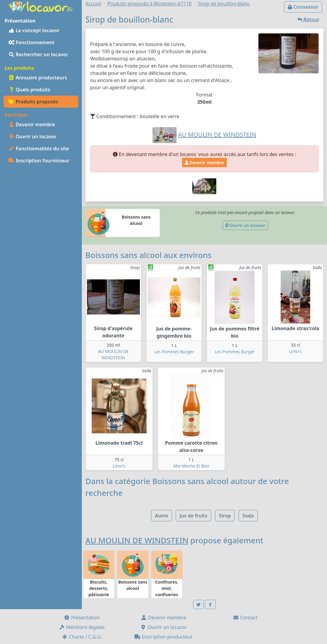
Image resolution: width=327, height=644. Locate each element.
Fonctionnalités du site (39, 149)
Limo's (295, 351)
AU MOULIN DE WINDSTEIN (137, 540)
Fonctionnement (31, 42)
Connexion (303, 7)
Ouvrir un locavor (32, 136)
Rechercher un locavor (38, 54)
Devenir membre (32, 124)
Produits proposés (33, 102)
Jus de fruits (194, 516)
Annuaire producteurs (38, 78)
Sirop (225, 516)
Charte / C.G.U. (82, 637)
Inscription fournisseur (39, 161)
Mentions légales (82, 627)
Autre (161, 516)
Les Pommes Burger (174, 352)
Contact (245, 618)
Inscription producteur (164, 637)
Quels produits (29, 90)
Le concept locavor (34, 30)
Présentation (82, 618)
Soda (248, 516)
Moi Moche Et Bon (191, 466)
